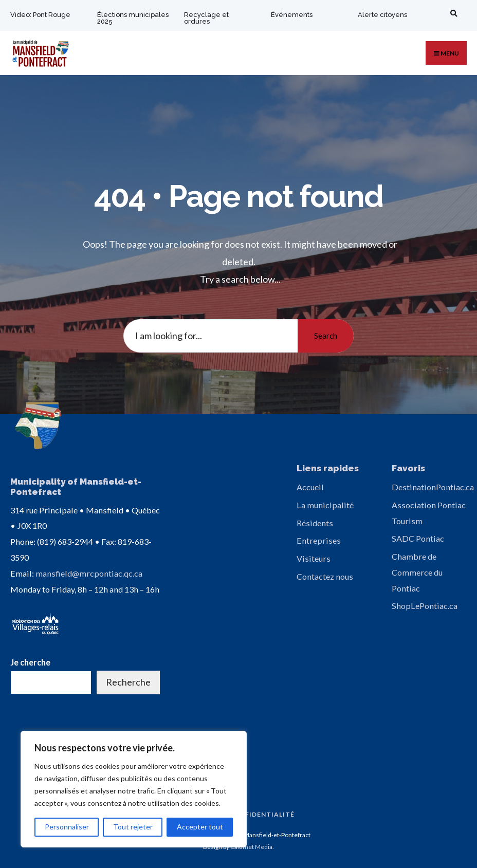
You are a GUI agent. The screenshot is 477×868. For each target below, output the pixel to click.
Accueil (310, 487)
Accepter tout (200, 827)
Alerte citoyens (382, 15)
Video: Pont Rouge (40, 15)
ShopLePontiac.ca (425, 606)
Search (326, 336)
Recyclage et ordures (206, 18)
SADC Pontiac (418, 538)
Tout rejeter (133, 827)
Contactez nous (325, 576)
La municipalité (325, 505)
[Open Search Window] (452, 13)
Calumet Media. (252, 846)
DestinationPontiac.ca (433, 487)
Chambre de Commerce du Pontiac (417, 572)
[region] (134, 789)
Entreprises (319, 540)
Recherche (128, 681)
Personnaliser (67, 827)
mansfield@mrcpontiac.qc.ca (89, 572)
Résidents (315, 523)
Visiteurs (314, 558)
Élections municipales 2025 (126, 18)
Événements (292, 15)
